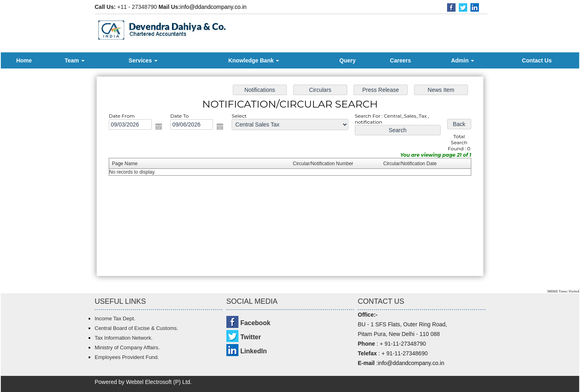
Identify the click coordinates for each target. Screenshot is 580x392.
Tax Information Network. (124, 338)
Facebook (256, 323)
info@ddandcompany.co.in (213, 7)
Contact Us (537, 60)
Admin (463, 60)
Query (348, 60)
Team (74, 60)
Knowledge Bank (254, 60)
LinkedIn (254, 351)
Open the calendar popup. (168, 130)
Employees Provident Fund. (127, 357)
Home (24, 60)
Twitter (251, 337)
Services (143, 60)
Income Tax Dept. (115, 318)
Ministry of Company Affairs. (127, 347)
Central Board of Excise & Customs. (136, 328)
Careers (400, 60)
